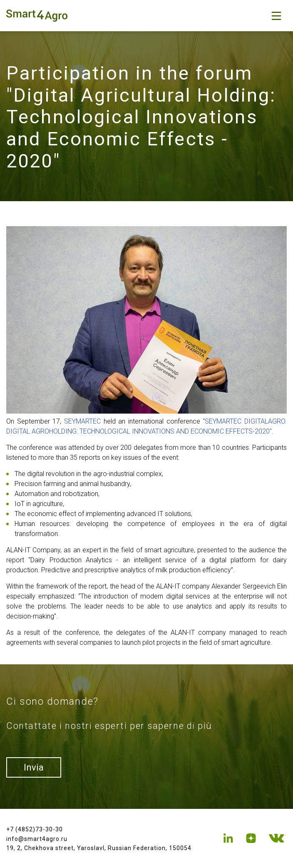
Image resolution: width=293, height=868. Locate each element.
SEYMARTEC (82, 421)
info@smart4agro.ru (37, 839)
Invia (34, 767)
